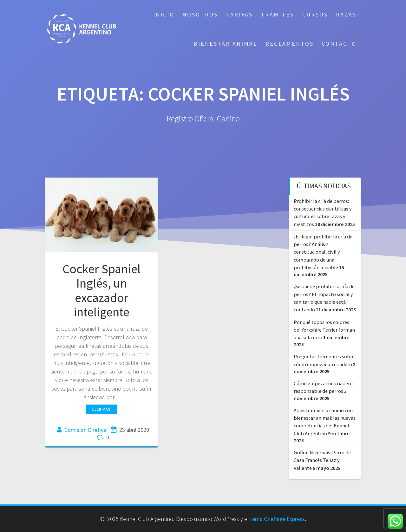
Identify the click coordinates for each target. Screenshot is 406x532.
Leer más (101, 409)
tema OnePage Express (277, 519)
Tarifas (239, 14)
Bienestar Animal (226, 44)
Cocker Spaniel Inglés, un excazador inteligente (101, 291)
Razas (346, 14)
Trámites (277, 14)
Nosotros (200, 14)
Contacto (339, 44)
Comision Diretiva (85, 430)
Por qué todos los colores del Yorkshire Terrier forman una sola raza (324, 330)
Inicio (164, 14)
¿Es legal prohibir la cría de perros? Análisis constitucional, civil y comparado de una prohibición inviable (323, 252)
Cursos (315, 14)
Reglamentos (290, 44)
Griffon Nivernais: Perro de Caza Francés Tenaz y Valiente (322, 460)
